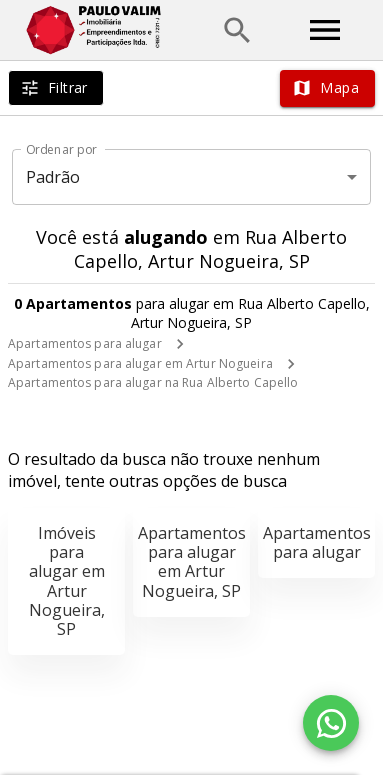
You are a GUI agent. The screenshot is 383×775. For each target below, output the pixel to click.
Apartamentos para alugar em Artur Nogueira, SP (192, 562)
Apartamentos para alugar (85, 343)
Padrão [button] (53, 177)
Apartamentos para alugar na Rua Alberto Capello (153, 382)
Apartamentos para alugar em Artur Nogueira (140, 363)
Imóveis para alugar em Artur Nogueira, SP (67, 581)
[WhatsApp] (331, 723)
